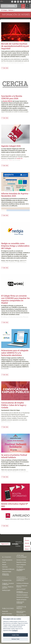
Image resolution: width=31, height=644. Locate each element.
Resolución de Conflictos (23, 597)
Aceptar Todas (16, 635)
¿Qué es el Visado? (21, 589)
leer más (6, 68)
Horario (4, 562)
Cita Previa (5, 567)
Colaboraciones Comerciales (20, 602)
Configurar (15, 630)
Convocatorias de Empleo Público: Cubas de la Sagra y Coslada (14, 405)
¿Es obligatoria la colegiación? (21, 570)
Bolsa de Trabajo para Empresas (22, 586)
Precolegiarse (20, 567)
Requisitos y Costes (21, 562)
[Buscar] (9, 6)
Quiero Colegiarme (21, 565)
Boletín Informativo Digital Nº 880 (15, 505)
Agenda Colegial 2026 (11, 146)
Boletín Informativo (7, 614)
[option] (8, 560)
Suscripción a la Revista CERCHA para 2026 (12, 97)
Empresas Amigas (7, 571)
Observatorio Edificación (8, 569)
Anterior (27, 543)
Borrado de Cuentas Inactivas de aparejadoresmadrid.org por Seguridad (15, 46)
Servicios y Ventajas (21, 560)
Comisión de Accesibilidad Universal (22, 592)
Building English (6, 590)
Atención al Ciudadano (22, 595)
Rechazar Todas (15, 639)
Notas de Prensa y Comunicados (21, 612)
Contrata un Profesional (22, 583)
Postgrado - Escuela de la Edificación (8, 584)
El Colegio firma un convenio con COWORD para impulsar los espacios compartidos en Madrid (15, 299)
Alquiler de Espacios (21, 600)
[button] (5, 544)
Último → (27, 549)
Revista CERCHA (8, 101)
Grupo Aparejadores (7, 560)
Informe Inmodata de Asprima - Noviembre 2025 (15, 195)
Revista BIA (5, 611)
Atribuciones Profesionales (6, 574)
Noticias (4, 565)
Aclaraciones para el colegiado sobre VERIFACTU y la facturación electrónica (15, 353)
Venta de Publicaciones (8, 616)
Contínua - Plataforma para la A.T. (8, 587)
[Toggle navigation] (28, 6)
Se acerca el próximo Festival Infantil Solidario (14, 456)
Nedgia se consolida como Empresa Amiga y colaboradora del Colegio (15, 246)
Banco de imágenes (21, 615)
